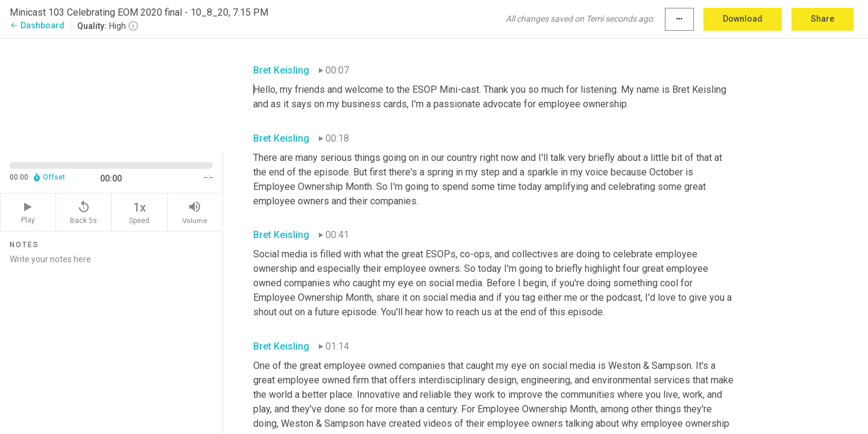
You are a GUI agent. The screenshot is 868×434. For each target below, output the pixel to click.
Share (822, 19)
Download (743, 19)
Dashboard (37, 25)
